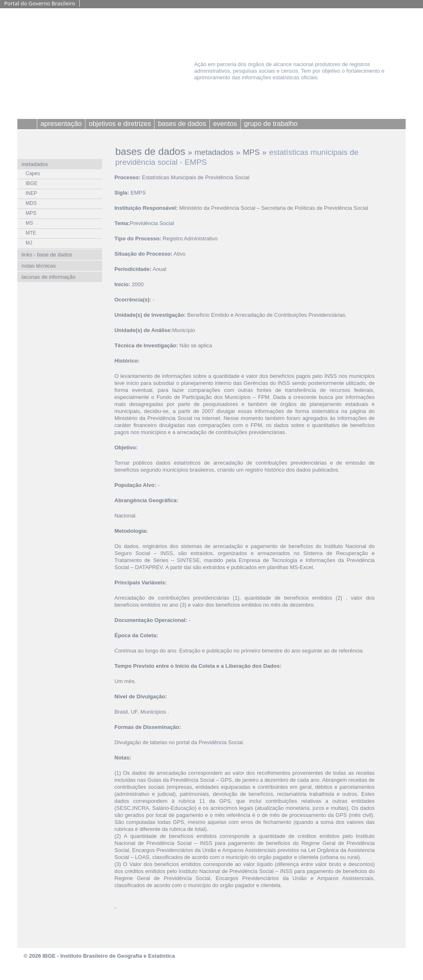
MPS (251, 152)
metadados (214, 152)
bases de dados (150, 151)
